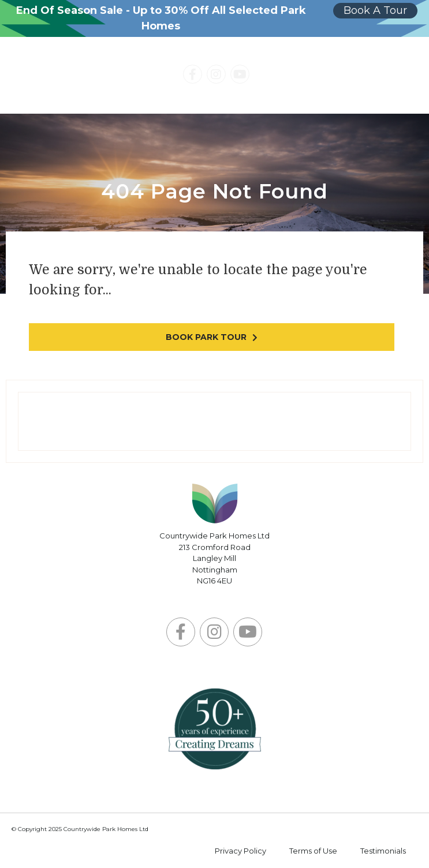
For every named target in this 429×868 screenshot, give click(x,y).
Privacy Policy (240, 851)
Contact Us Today (334, 76)
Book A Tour (375, 10)
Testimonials (383, 851)
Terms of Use (313, 851)
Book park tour (206, 337)
